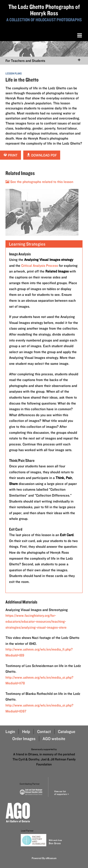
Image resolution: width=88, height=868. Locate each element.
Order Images (24, 739)
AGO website (54, 739)
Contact (44, 732)
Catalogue (67, 732)
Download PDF (42, 155)
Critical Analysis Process (40, 266)
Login (10, 732)
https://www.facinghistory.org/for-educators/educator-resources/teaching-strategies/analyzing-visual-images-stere (36, 621)
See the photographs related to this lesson (39, 182)
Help (26, 732)
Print (10, 155)
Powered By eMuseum (44, 858)
